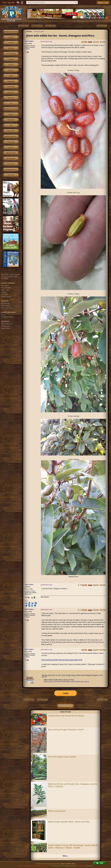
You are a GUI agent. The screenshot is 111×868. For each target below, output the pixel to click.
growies (11, 37)
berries (36, 31)
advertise (29, 866)
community (11, 87)
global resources (11, 136)
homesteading (11, 54)
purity (11, 76)
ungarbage (11, 81)
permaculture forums (11, 32)
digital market (11, 153)
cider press (11, 142)
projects (11, 147)
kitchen (11, 70)
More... (66, 856)
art (11, 103)
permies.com (11, 158)
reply (66, 693)
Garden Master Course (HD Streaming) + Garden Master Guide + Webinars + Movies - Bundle (73, 846)
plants (42, 31)
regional (11, 114)
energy (11, 59)
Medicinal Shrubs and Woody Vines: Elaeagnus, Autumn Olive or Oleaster (73, 785)
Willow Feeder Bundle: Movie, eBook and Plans (69, 822)
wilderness (11, 92)
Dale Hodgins (29, 41)
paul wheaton (81, 866)
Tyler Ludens (29, 584)
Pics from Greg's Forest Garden (62, 757)
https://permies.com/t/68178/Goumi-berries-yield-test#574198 (62, 660)
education (11, 120)
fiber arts (11, 98)
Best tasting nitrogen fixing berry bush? (66, 730)
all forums (11, 175)
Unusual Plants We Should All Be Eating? (66, 716)
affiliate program (38, 866)
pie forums (11, 164)
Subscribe (11, 3)
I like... (27, 601)
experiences (11, 131)
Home (4, 2)
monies (11, 65)
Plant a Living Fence (57, 811)
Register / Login (103, 3)
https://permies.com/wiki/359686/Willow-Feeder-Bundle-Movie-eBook (66, 682)
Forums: (29, 31)
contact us (21, 866)
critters (11, 43)
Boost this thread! (66, 706)
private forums (11, 170)
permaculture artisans (11, 109)
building (11, 48)
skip (11, 125)
